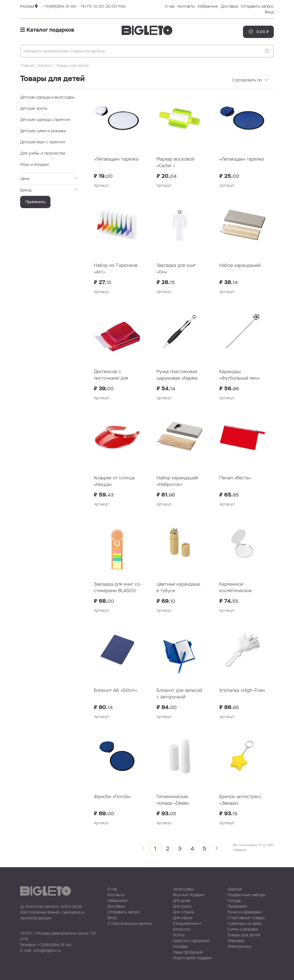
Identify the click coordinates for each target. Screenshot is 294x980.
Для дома (181, 901)
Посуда (234, 901)
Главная (27, 66)
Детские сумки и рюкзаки (43, 131)
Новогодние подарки (192, 958)
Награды (181, 946)
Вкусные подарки (189, 895)
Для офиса (183, 918)
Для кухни (182, 906)
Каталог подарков (47, 30)
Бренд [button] (49, 190)
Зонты (179, 935)
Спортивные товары (246, 918)
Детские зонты (34, 108)
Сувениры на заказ (244, 923)
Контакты (186, 6)
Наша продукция (188, 952)
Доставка (229, 6)
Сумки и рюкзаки (243, 929)
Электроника (239, 946)
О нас (170, 6)
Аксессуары (183, 889)
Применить (35, 202)
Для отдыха (183, 912)
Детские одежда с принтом (45, 120)
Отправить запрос (257, 6)
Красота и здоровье (191, 941)
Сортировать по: (250, 80)
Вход (269, 12)
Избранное (208, 6)
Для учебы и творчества (43, 153)
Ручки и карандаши (244, 912)
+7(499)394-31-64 (59, 6)
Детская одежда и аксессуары (47, 97)
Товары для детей (244, 935)
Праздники (237, 906)
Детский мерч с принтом (43, 142)
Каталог (45, 66)
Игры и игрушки (34, 164)
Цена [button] (49, 178)
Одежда (235, 889)
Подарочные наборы (246, 895)
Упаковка (236, 941)
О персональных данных (130, 923)
